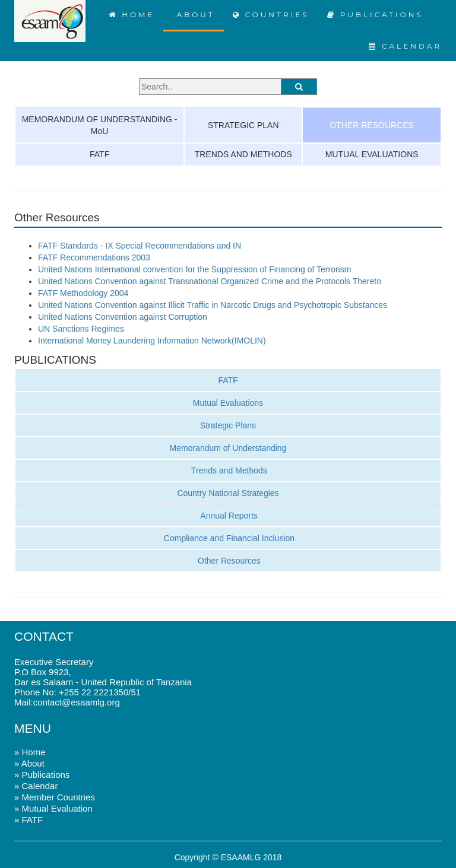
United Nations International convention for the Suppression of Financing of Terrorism (194, 269)
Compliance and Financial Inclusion (228, 538)
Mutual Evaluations (228, 403)
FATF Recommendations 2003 (94, 257)
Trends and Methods (228, 470)
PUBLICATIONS (375, 15)
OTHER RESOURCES (372, 125)
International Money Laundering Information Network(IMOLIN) (152, 341)
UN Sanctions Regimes (81, 329)
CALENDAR (405, 46)
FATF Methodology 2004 (83, 293)
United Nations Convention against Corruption (123, 317)
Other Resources (228, 561)
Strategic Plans (228, 425)
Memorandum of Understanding (228, 448)
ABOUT (193, 15)
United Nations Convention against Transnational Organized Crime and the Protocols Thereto (210, 281)
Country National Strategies (228, 493)
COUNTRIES (271, 15)
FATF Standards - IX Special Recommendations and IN (140, 246)
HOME (132, 15)
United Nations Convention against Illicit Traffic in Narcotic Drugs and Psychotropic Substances (213, 305)
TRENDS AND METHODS (243, 154)
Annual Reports (228, 516)
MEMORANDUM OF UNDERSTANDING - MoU (100, 125)
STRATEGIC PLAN (243, 125)
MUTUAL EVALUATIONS (372, 154)
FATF (99, 154)
